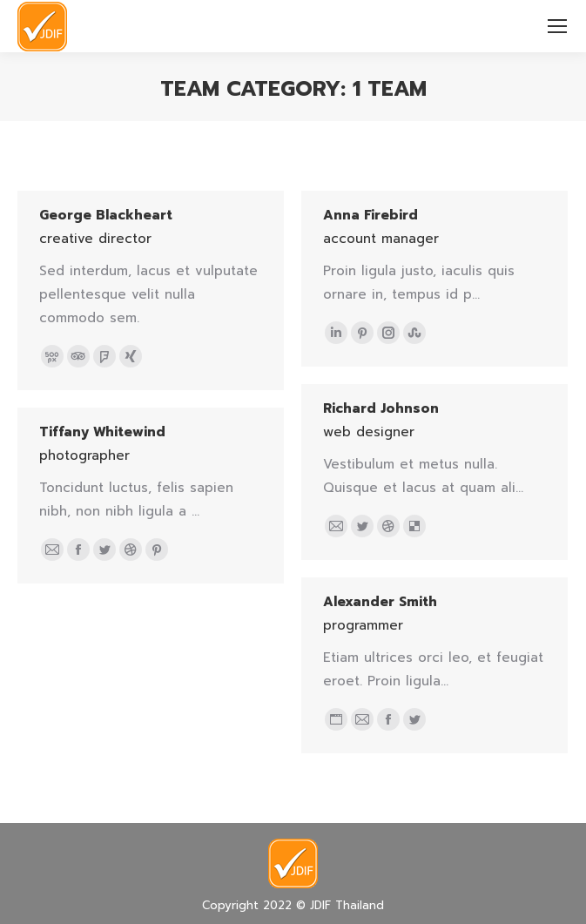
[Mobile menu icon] (557, 26)
